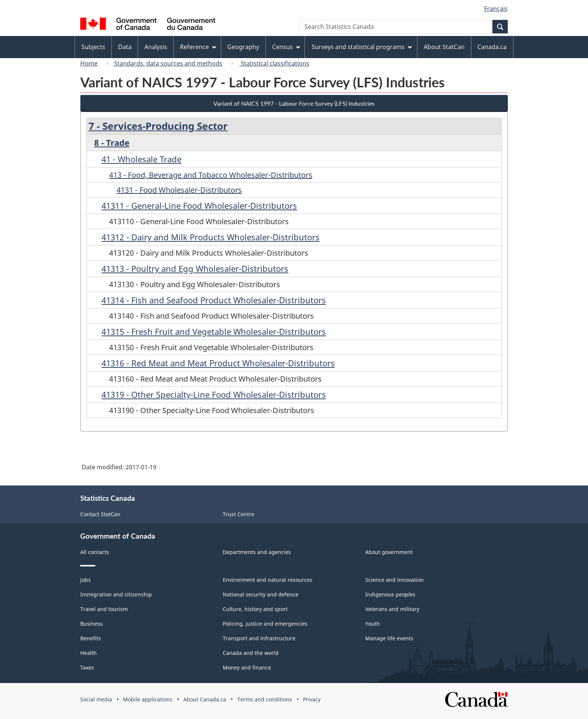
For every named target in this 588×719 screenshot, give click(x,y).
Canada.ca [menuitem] (492, 47)
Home (89, 63)
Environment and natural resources (268, 580)
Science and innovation (394, 580)
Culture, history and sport (255, 609)
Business (91, 624)
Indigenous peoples (390, 594)
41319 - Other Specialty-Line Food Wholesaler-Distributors (214, 394)
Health (88, 653)
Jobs (85, 580)
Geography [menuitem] (243, 47)
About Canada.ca (205, 699)
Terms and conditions (265, 699)
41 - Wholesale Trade (142, 159)
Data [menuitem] (125, 47)
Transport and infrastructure (259, 638)
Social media (96, 699)
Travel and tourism (104, 609)
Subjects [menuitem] (93, 47)
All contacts (95, 552)
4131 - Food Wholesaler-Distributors (179, 190)
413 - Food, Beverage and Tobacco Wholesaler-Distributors (211, 175)
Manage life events (389, 638)
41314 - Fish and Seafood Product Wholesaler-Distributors (214, 300)
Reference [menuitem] (198, 47)
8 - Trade (112, 142)
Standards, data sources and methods (168, 63)
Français (496, 9)
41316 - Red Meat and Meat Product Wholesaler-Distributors (218, 363)
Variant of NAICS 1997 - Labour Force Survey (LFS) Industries (294, 103)
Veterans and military (392, 609)
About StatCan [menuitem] (444, 47)
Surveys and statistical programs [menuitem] (362, 47)
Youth (373, 624)
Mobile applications (148, 699)
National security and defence (261, 594)
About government (389, 552)
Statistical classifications (274, 63)
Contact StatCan (100, 514)
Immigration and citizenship (116, 594)
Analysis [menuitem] (156, 47)
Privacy (312, 699)
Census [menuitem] (286, 47)
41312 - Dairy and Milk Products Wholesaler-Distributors (211, 237)
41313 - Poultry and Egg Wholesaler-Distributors (195, 268)
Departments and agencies (257, 552)
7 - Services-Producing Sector (158, 126)
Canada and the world (251, 653)
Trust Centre (238, 514)
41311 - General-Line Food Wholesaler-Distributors (199, 205)
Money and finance (247, 667)
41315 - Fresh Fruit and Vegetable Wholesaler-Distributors (214, 331)
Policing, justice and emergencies (265, 624)
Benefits (91, 638)
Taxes (87, 667)
